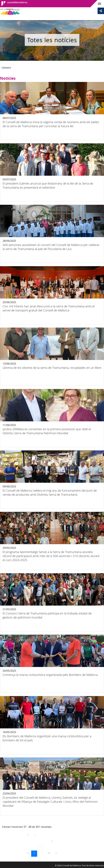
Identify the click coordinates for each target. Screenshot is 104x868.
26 (50, 853)
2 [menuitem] (54, 841)
